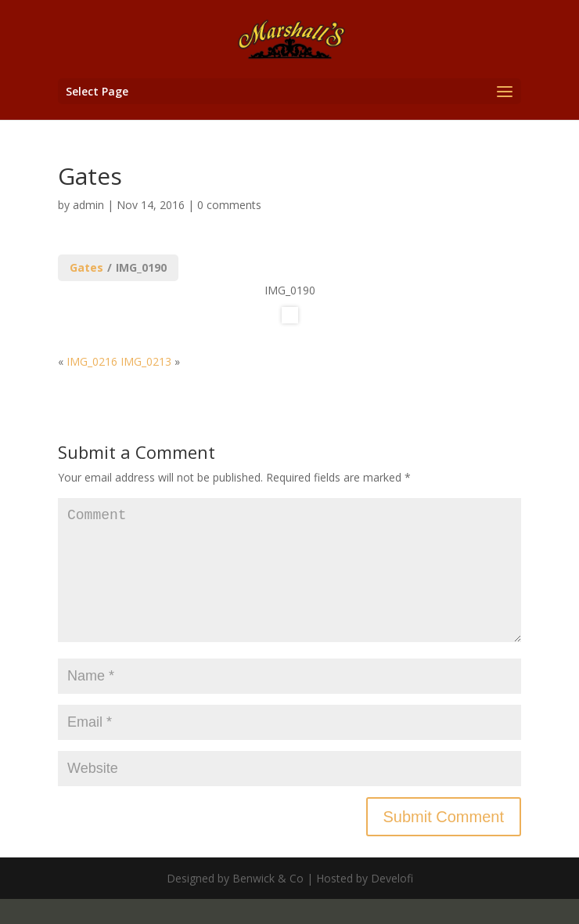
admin (88, 205)
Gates (86, 267)
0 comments (229, 205)
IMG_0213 (146, 361)
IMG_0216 (92, 361)
